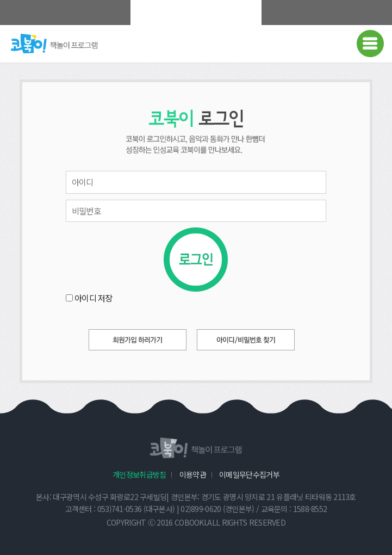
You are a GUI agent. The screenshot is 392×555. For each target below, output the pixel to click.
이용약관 (193, 474)
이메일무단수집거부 (249, 474)
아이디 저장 (94, 298)
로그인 (196, 260)
